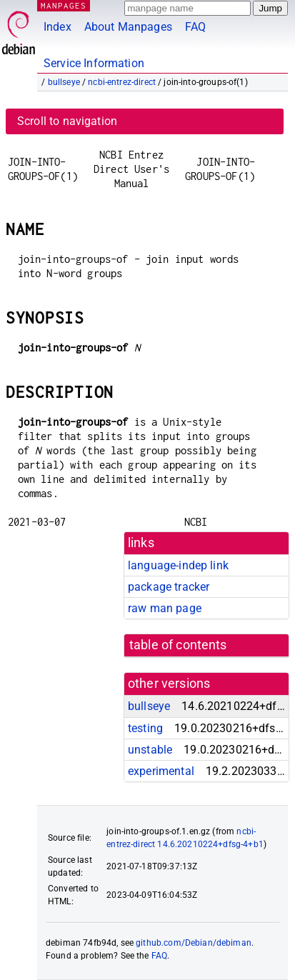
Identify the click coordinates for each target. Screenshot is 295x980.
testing (145, 728)
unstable (150, 750)
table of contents (178, 645)
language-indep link (178, 565)
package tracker (169, 587)
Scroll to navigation (67, 121)
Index (57, 27)
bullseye (64, 82)
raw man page (165, 608)
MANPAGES (64, 5)
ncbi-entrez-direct (122, 82)
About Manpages (128, 27)
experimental (161, 771)
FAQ (195, 27)
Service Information (94, 63)
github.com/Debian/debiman (194, 943)
